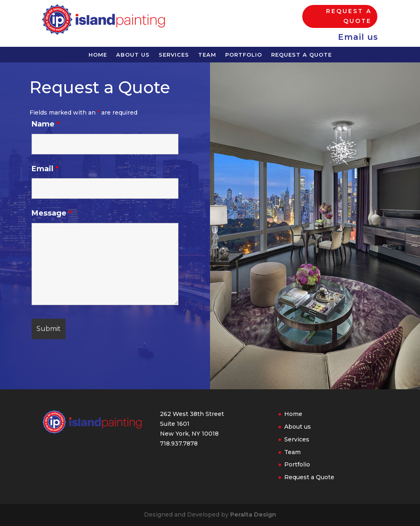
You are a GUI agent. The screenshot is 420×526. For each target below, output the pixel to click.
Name (48, 118)
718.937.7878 (179, 443)
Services (174, 55)
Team (207, 55)
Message (54, 206)
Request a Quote (349, 16)
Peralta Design (253, 515)
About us (133, 55)
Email (48, 162)
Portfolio (244, 55)
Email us (358, 37)
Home (98, 55)
